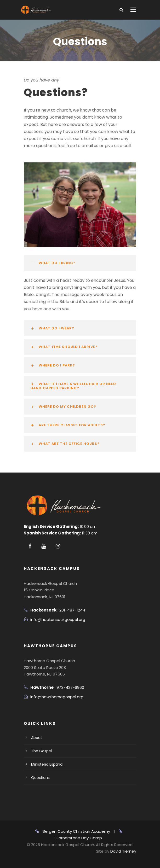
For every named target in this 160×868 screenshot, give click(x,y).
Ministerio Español (47, 764)
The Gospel (41, 751)
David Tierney (123, 851)
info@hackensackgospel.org (58, 619)
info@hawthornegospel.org (57, 697)
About (37, 738)
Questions (40, 778)
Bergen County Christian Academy (73, 831)
